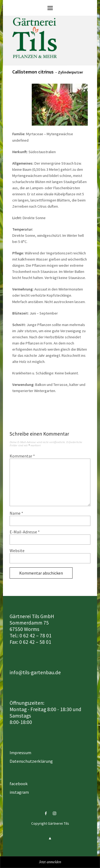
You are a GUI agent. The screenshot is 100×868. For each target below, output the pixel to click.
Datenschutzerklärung (31, 761)
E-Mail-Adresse (25, 532)
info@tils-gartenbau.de (35, 672)
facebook (19, 784)
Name (16, 513)
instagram (19, 792)
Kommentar (22, 456)
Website (17, 551)
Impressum (20, 753)
